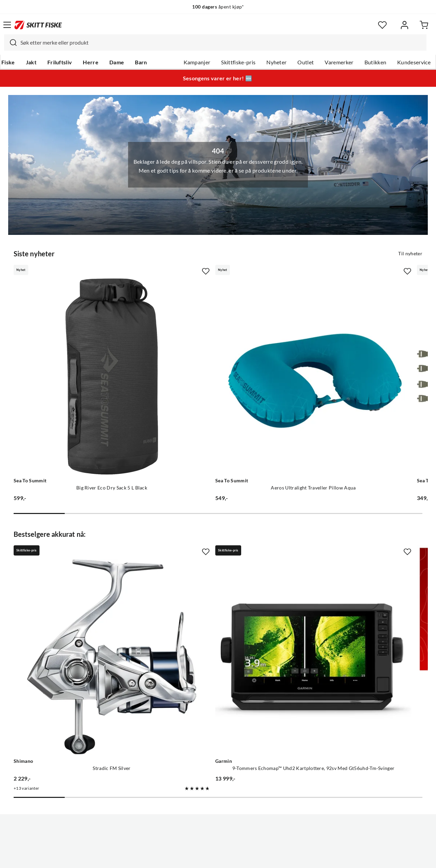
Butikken (376, 62)
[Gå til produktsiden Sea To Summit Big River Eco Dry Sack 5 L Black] (78, 342)
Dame (117, 62)
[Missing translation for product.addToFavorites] (138, 271)
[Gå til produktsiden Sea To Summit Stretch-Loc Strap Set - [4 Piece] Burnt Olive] (345, 342)
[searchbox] (222, 43)
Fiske (8, 62)
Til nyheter (410, 253)
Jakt (31, 62)
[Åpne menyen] (7, 25)
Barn (141, 62)
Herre (91, 62)
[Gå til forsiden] (38, 25)
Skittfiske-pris (238, 62)
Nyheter (276, 62)
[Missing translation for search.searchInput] (11, 43)
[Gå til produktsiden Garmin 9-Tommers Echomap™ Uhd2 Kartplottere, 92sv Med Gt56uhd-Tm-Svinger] (211, 554)
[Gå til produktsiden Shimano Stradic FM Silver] (78, 554)
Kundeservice (414, 62)
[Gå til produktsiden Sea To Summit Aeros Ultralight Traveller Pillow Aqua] (211, 342)
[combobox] (215, 43)
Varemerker (339, 62)
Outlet (306, 62)
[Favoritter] (382, 25)
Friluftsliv (60, 62)
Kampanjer (197, 62)
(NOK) (218, 837)
